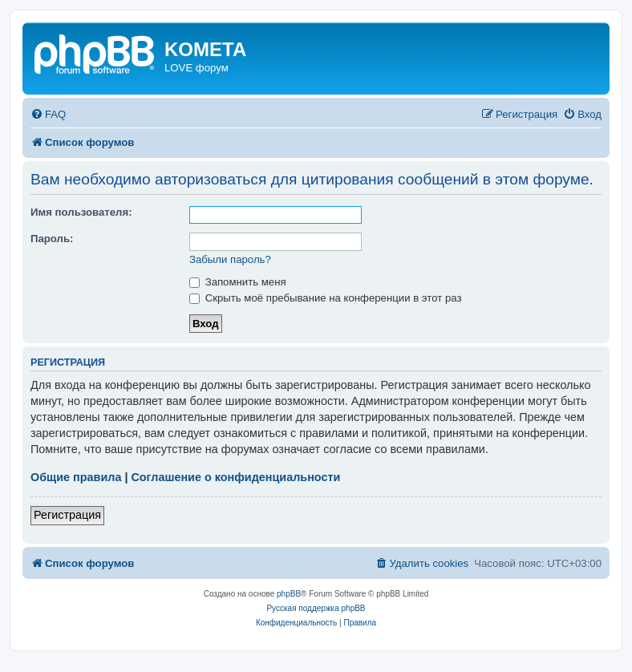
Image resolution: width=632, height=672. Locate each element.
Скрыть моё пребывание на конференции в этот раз (326, 298)
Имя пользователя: (81, 212)
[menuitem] (48, 114)
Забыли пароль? (230, 259)
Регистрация (67, 515)
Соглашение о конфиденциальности (235, 477)
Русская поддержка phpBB (316, 608)
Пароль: (52, 239)
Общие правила (76, 477)
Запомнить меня (238, 282)
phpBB (289, 594)
